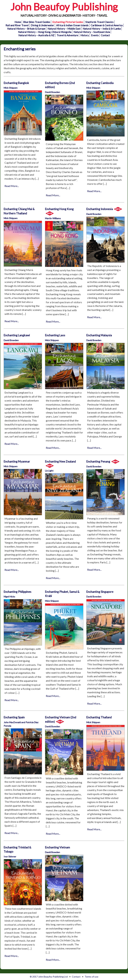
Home (18, 22)
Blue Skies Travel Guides (37, 22)
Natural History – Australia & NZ (36, 35)
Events (95, 35)
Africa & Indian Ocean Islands (72, 25)
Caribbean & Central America (107, 25)
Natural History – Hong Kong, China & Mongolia (45, 32)
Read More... (12, 186)
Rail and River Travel (17, 25)
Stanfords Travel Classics (99, 22)
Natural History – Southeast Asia (92, 32)
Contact (105, 35)
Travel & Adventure (67, 35)
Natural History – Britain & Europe (26, 29)
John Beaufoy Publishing (64, 7)
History (85, 35)
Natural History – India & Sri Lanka (102, 29)
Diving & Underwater (42, 25)
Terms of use (91, 977)
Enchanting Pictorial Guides (68, 22)
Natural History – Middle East (64, 29)
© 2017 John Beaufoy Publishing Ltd (49, 977)
